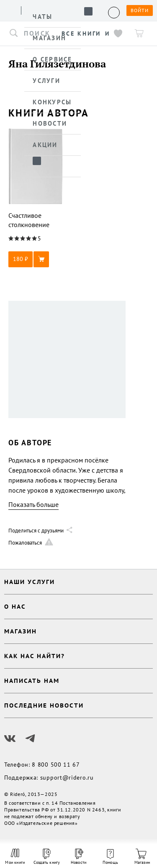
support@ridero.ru (67, 778)
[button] (36, 259)
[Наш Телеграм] (30, 739)
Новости (78, 857)
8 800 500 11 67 (56, 765)
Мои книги (15, 857)
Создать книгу (47, 857)
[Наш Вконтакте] (10, 739)
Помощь (110, 857)
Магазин (142, 857)
